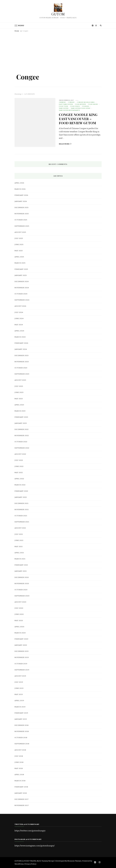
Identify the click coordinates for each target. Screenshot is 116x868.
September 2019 (22, 670)
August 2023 (20, 380)
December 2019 (22, 651)
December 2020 (22, 577)
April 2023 (19, 405)
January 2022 (21, 497)
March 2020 (20, 633)
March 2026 (20, 189)
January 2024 (21, 349)
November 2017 (22, 805)
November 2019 (22, 657)
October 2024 (21, 294)
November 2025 (22, 214)
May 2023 (19, 399)
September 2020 (22, 596)
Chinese (62, 102)
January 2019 (21, 719)
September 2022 (22, 448)
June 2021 (19, 540)
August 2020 (20, 602)
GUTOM (58, 14)
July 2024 (19, 312)
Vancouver (64, 108)
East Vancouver (66, 104)
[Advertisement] (58, 51)
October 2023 (21, 368)
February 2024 (21, 343)
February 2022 (21, 491)
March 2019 (20, 707)
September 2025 (22, 226)
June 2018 (19, 762)
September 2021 (22, 522)
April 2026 (19, 183)
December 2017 (22, 799)
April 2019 (19, 701)
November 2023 (22, 362)
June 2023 (19, 392)
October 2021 (21, 516)
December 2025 (22, 208)
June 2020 (19, 614)
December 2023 (22, 356)
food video (75, 106)
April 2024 (19, 331)
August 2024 (20, 306)
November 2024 (22, 288)
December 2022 (22, 429)
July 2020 (19, 608)
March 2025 (20, 263)
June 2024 (19, 319)
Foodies (86, 106)
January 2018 (21, 793)
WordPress (19, 864)
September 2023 (22, 374)
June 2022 (19, 466)
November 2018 (22, 731)
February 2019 (21, 713)
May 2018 (19, 768)
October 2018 (21, 738)
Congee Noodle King (86, 102)
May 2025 (19, 251)
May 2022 (19, 473)
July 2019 (19, 682)
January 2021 (21, 571)
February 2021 (21, 565)
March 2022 (20, 485)
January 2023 (21, 423)
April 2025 (19, 257)
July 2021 (19, 534)
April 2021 (19, 553)
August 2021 (20, 528)
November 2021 (22, 510)
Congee (71, 102)
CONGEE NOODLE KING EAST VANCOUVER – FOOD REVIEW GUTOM (78, 119)
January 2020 (21, 645)
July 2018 (19, 756)
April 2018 (19, 775)
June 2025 (19, 245)
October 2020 (21, 590)
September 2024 (22, 300)
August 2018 (20, 750)
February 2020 (21, 639)
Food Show (93, 104)
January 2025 (21, 275)
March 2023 (20, 411)
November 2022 (22, 436)
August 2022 (20, 454)
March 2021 (20, 559)
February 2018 (21, 787)
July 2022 (19, 460)
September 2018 (22, 744)
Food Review (81, 104)
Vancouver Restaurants (69, 110)
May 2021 (19, 547)
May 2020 (19, 621)
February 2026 (21, 195)
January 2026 (21, 201)
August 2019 (20, 676)
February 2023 (21, 417)
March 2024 (20, 337)
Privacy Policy (30, 864)
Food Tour (63, 106)
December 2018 (22, 725)
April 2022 (19, 479)
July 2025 (19, 238)
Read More (65, 144)
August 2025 (20, 232)
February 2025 (21, 269)
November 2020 (22, 584)
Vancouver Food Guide (81, 108)
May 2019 (19, 694)
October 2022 (21, 442)
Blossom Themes (74, 861)
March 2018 (20, 781)
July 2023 (19, 386)
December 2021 (21, 503)
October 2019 (21, 664)
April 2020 (19, 627)
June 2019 (19, 688)
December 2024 (22, 282)
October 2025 (21, 220)
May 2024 (19, 325)
